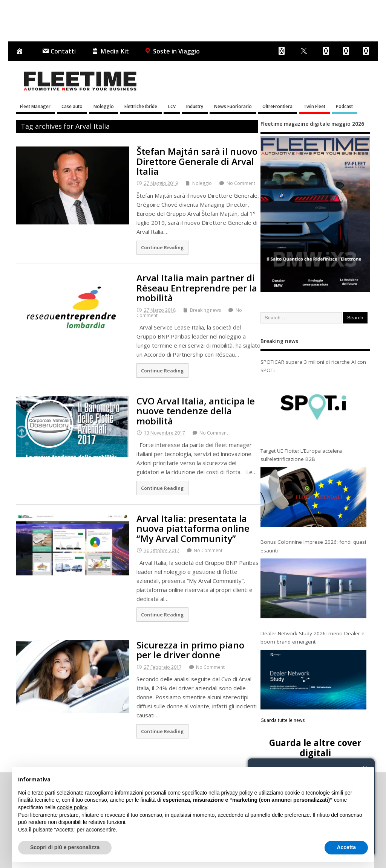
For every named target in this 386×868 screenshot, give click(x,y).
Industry (195, 106)
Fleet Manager (35, 106)
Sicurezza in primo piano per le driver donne (190, 650)
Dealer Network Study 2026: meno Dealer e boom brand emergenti (312, 638)
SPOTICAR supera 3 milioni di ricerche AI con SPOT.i (313, 366)
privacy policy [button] (237, 793)
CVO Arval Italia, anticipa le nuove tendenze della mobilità (196, 411)
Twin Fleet (314, 106)
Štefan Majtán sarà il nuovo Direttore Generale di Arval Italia (197, 161)
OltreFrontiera (277, 106)
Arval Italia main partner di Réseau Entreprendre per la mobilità (197, 288)
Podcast (344, 106)
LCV (172, 106)
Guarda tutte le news (283, 720)
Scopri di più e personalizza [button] (65, 847)
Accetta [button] (346, 847)
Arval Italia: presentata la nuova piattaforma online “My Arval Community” (193, 528)
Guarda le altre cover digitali (315, 748)
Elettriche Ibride (141, 106)
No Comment (241, 183)
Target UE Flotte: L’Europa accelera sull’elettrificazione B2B (301, 455)
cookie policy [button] (72, 807)
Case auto (72, 106)
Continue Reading (162, 247)
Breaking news (205, 310)
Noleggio (104, 106)
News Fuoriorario (233, 106)
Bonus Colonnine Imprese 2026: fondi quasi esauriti (313, 546)
